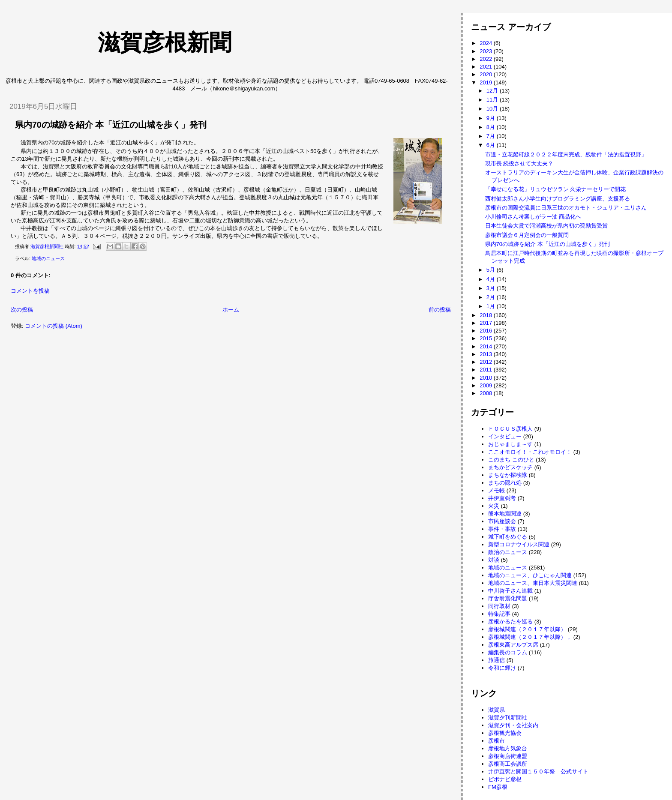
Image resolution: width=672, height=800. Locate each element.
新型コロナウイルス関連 (519, 544)
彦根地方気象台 (508, 748)
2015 (487, 338)
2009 (487, 385)
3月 (492, 288)
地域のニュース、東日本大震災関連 (533, 583)
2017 (487, 323)
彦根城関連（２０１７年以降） (527, 629)
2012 (487, 362)
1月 (492, 306)
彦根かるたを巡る (510, 622)
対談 (494, 560)
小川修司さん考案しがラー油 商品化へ (533, 217)
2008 (487, 393)
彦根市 (496, 741)
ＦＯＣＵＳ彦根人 (510, 429)
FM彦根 (498, 787)
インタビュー (505, 436)
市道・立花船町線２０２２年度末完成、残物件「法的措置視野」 (566, 154)
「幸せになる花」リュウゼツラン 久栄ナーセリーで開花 (556, 189)
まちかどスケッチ (510, 467)
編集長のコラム (508, 652)
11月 (493, 100)
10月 (493, 109)
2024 (487, 43)
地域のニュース (48, 258)
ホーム (231, 310)
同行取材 (499, 606)
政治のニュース (508, 552)
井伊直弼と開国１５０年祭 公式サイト (538, 772)
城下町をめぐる (508, 537)
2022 (487, 59)
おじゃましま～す (510, 444)
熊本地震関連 (505, 514)
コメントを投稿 (30, 291)
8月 (492, 127)
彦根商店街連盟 (508, 756)
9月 (492, 118)
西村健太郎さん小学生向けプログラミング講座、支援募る (558, 199)
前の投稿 (440, 310)
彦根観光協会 (505, 733)
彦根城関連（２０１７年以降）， (530, 637)
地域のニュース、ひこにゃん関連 (530, 575)
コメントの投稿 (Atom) (54, 326)
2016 (487, 331)
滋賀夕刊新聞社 (508, 718)
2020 (487, 74)
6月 (492, 145)
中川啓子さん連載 (510, 591)
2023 (487, 51)
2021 (487, 67)
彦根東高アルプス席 (513, 645)
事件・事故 (502, 529)
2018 (487, 315)
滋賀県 (496, 710)
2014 (487, 346)
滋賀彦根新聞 (120, 42)
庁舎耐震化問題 (508, 598)
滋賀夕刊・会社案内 (513, 725)
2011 (487, 370)
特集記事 (499, 614)
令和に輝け (502, 668)
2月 (492, 297)
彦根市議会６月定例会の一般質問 (527, 235)
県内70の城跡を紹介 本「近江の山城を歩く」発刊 (547, 244)
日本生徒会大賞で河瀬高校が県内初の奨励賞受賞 (546, 226)
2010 (487, 378)
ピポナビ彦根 (505, 779)
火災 (494, 506)
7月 (492, 136)
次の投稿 (22, 310)
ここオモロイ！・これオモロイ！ (530, 452)
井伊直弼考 (502, 498)
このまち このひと (511, 460)
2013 (487, 354)
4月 (492, 279)
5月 (492, 270)
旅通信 (496, 660)
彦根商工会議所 (508, 764)
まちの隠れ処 (505, 483)
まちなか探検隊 (508, 475)
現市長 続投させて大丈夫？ (519, 163)
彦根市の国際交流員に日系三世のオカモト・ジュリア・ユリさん (566, 208)
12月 (493, 91)
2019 (487, 82)
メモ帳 (496, 490)
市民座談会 (502, 521)
